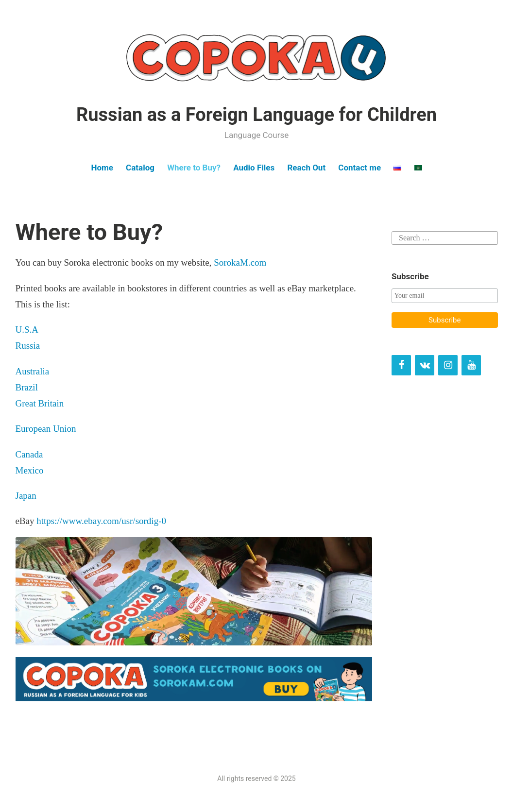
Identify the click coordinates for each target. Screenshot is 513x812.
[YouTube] (471, 365)
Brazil (27, 387)
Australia (34, 371)
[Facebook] (401, 365)
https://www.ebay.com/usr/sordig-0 (101, 521)
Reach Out (306, 168)
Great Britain (40, 403)
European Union (46, 429)
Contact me (359, 168)
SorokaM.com (240, 262)
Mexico (30, 470)
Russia (28, 346)
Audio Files (254, 168)
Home (102, 168)
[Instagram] (448, 365)
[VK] (425, 365)
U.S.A (27, 330)
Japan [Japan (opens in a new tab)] (26, 496)
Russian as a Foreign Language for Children (256, 115)
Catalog (140, 168)
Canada (29, 454)
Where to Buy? (194, 168)
